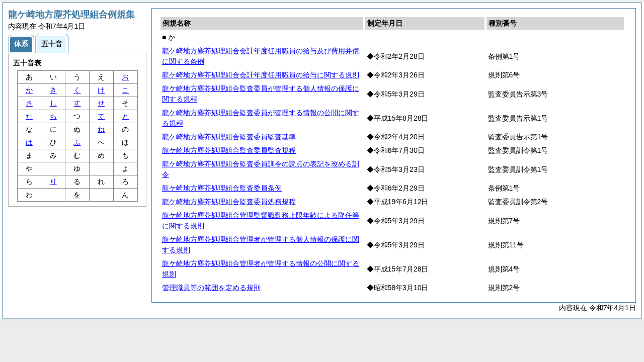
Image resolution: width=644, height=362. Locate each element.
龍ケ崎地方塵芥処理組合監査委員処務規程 (229, 202)
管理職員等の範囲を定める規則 (211, 288)
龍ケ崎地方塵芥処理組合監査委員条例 (222, 188)
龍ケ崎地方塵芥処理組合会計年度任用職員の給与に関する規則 (261, 75)
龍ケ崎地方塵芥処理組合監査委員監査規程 (229, 150)
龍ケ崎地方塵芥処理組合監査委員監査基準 (229, 137)
